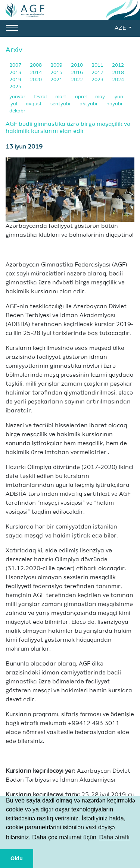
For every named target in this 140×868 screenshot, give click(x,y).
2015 (57, 73)
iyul (14, 104)
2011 (98, 65)
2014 (36, 73)
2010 (77, 65)
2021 (57, 80)
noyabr (115, 104)
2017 (98, 73)
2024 (118, 80)
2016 (77, 73)
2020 (36, 80)
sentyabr (61, 104)
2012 (118, 65)
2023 (98, 80)
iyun (118, 97)
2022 (77, 80)
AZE (121, 28)
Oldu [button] (17, 858)
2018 (118, 73)
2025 (15, 87)
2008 (36, 65)
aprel (81, 97)
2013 (16, 73)
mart (61, 97)
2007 (16, 65)
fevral (41, 97)
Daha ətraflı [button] (114, 837)
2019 (16, 80)
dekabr (17, 111)
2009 (57, 65)
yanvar (18, 97)
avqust (34, 104)
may (101, 97)
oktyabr (89, 104)
